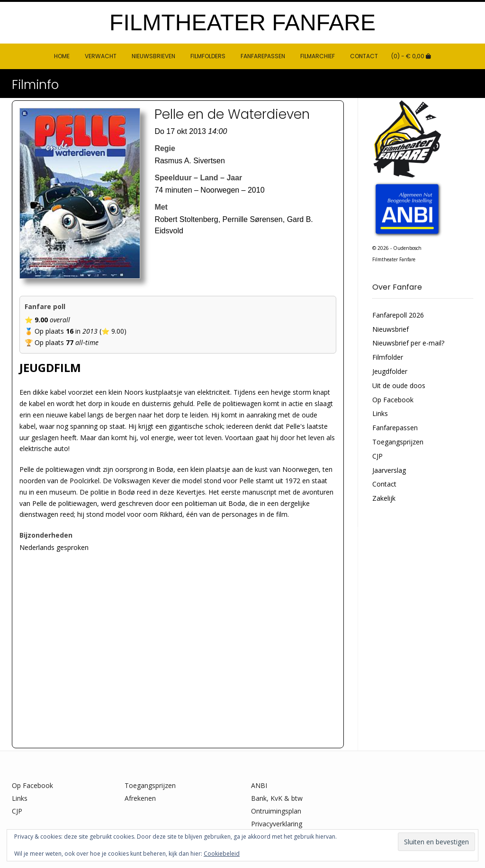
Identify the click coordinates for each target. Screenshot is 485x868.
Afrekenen (140, 798)
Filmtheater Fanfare (242, 23)
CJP (377, 456)
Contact (364, 56)
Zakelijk (384, 498)
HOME (62, 56)
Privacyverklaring (277, 824)
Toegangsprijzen (398, 442)
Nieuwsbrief (391, 329)
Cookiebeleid (222, 854)
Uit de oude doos (399, 385)
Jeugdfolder (390, 371)
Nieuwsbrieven (153, 56)
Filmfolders (208, 56)
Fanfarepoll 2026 (398, 315)
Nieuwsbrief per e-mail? (408, 343)
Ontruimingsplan (276, 811)
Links (380, 413)
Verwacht (101, 56)
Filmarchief (318, 56)
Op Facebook (393, 400)
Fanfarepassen (263, 56)
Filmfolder (388, 357)
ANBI (259, 785)
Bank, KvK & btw (277, 798)
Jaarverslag (389, 470)
